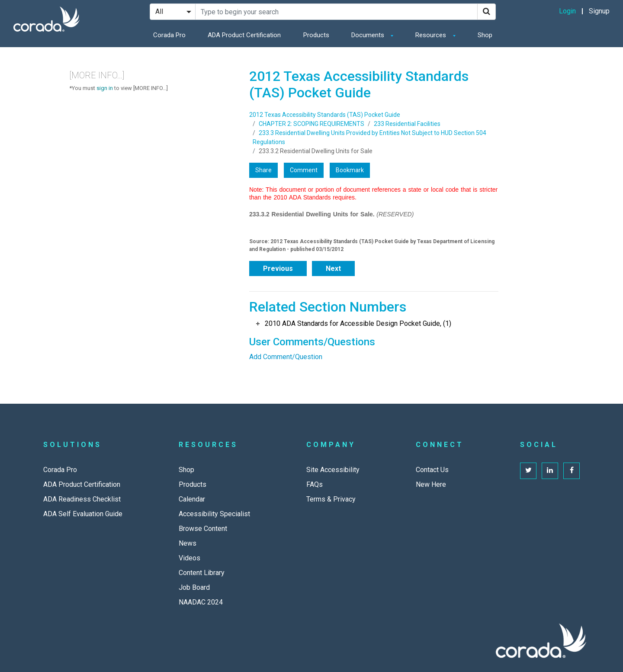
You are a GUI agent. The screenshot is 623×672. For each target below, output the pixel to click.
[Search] (487, 12)
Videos (189, 558)
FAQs (315, 484)
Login (567, 11)
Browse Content (203, 529)
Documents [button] (369, 35)
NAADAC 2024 (201, 602)
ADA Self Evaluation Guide (83, 514)
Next (333, 268)
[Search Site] (336, 12)
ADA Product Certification (244, 35)
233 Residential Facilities (407, 124)
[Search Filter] (173, 12)
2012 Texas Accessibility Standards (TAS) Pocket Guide (325, 115)
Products (316, 35)
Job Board (194, 587)
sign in (105, 88)
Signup (599, 11)
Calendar (192, 499)
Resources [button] (432, 35)
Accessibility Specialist (214, 514)
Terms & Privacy (331, 499)
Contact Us (432, 470)
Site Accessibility (333, 470)
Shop (485, 35)
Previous (278, 268)
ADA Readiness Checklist (82, 499)
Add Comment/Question (286, 357)
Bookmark (350, 170)
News (188, 543)
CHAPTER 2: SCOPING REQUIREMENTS (311, 124)
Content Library (202, 573)
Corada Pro (169, 35)
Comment (304, 170)
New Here (431, 484)
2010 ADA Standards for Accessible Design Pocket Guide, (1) (358, 323)
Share (263, 170)
